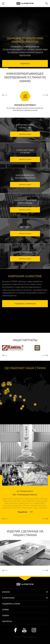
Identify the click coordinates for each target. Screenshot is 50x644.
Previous (5, 36)
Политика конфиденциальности (25, 637)
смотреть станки (25, 134)
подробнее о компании (25, 304)
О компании (8, 598)
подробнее (25, 63)
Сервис (6, 610)
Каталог (6, 592)
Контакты (7, 621)
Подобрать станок (11, 604)
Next (45, 36)
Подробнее (22, 512)
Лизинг (6, 615)
